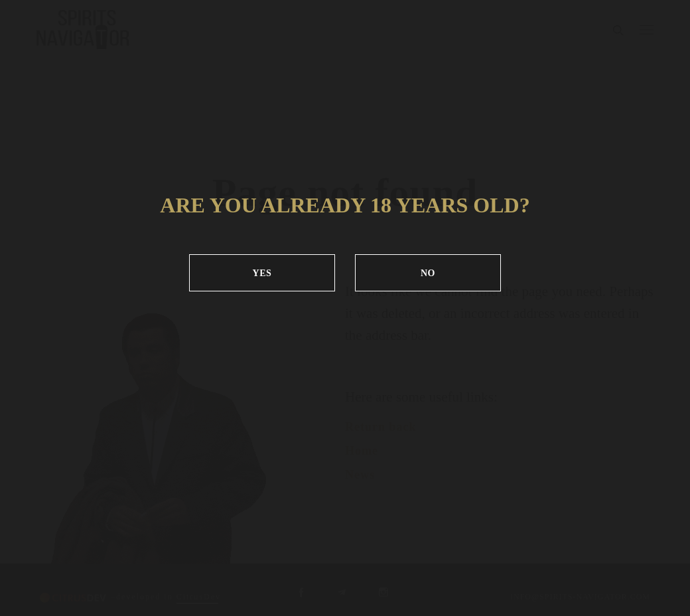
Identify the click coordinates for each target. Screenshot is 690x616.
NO (428, 273)
